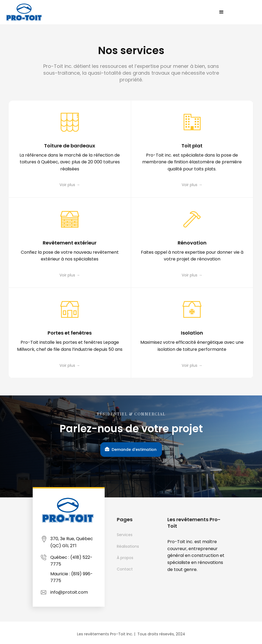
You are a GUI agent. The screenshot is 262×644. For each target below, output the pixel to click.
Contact (125, 569)
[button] (221, 12)
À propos (125, 558)
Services (125, 535)
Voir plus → (70, 185)
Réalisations (128, 546)
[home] (25, 12)
